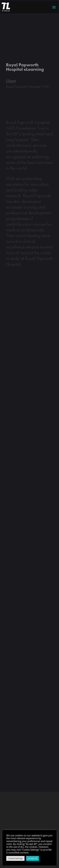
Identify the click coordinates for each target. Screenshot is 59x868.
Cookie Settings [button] (15, 858)
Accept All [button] (32, 858)
